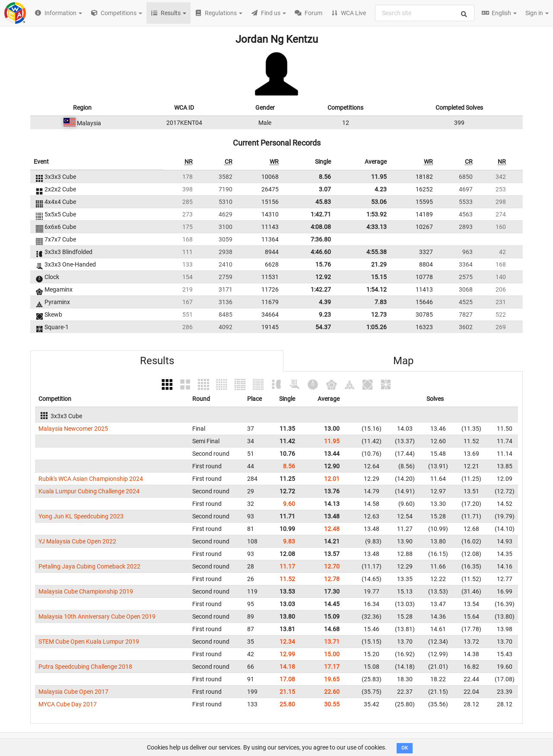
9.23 (325, 314)
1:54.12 (377, 289)
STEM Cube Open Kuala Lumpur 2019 (89, 642)
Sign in (537, 13)
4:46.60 (321, 252)
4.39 (325, 302)
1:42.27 (321, 289)
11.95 (379, 177)
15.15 (379, 277)
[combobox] (425, 13)
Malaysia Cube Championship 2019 (86, 591)
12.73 (379, 314)
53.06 (379, 202)
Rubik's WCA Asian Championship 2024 (91, 479)
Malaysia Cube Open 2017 (73, 692)
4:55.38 (377, 252)
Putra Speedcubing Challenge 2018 (85, 667)
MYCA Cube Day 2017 (68, 704)
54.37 (323, 327)
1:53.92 (377, 214)
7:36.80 (321, 239)
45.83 (323, 202)
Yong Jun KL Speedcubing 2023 (81, 516)
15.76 (323, 264)
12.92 (323, 277)
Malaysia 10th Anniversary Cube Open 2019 (97, 616)
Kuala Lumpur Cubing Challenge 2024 (89, 491)
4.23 (381, 189)
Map (403, 361)
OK (405, 748)
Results (157, 361)
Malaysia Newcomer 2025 (73, 429)
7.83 (381, 302)
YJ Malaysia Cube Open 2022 (77, 541)
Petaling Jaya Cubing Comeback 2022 (89, 566)
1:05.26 (377, 327)
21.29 (379, 264)
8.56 (325, 177)
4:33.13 (377, 227)
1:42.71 (321, 214)
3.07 (325, 189)
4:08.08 (321, 227)
